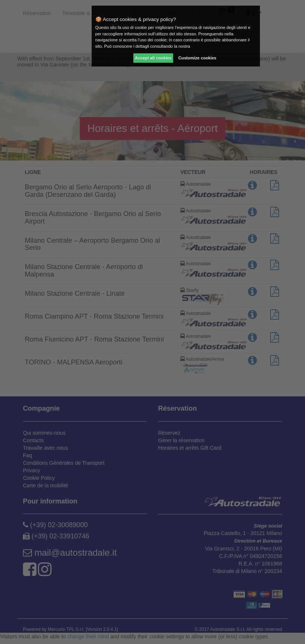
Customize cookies (197, 58)
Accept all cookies (153, 58)
